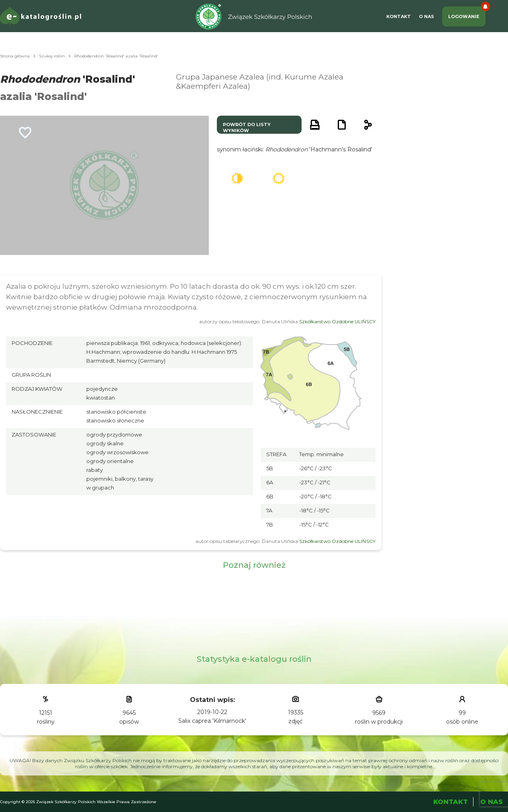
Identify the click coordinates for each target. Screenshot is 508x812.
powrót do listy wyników (247, 128)
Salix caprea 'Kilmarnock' (212, 721)
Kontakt (399, 16)
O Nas (426, 16)
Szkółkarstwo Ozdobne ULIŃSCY (337, 321)
